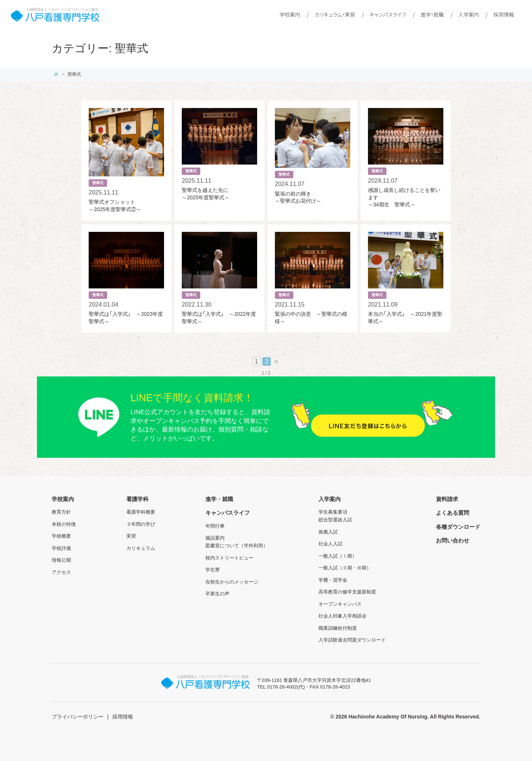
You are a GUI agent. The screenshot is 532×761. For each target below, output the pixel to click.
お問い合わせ (453, 540)
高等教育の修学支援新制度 (347, 592)
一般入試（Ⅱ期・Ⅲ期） (345, 568)
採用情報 (504, 14)
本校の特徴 (64, 524)
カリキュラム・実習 (335, 14)
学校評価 (61, 548)
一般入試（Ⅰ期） (338, 556)
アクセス (61, 572)
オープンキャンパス (340, 604)
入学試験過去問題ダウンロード (352, 640)
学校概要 (61, 536)
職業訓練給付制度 (338, 628)
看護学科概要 (141, 512)
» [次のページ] (276, 361)
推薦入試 (328, 532)
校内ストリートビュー (229, 558)
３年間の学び (141, 524)
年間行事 (215, 526)
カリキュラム (141, 548)
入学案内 (468, 14)
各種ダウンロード (458, 527)
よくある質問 (453, 513)
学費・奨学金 (333, 580)
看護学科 (137, 499)
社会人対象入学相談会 (342, 616)
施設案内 (215, 538)
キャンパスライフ (388, 14)
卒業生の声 (217, 594)
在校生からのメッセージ (232, 582)
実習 (131, 536)
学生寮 (213, 570)
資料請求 (447, 499)
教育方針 (61, 512)
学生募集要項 (333, 512)
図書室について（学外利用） (237, 546)
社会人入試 (330, 544)
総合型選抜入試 (335, 520)
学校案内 (290, 14)
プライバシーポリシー (78, 717)
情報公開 (61, 560)
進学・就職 (432, 14)
